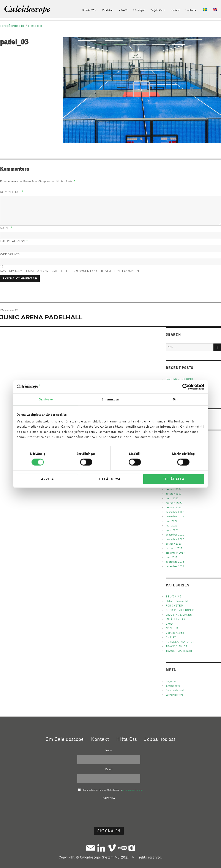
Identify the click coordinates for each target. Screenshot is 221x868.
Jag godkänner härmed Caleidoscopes (113, 790)
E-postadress (14, 241)
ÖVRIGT (171, 637)
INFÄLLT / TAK (176, 619)
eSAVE (123, 10)
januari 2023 (174, 507)
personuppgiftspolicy (133, 790)
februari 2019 (174, 548)
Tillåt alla (174, 479)
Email (109, 769)
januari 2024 (174, 489)
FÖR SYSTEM (175, 606)
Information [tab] (110, 399)
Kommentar (12, 192)
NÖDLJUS (172, 628)
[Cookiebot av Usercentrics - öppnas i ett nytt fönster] (185, 387)
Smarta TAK (90, 10)
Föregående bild (12, 26)
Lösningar (139, 10)
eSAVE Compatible (177, 601)
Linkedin (101, 848)
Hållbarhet (191, 10)
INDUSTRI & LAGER (179, 615)
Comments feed (175, 690)
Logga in (171, 681)
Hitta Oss (126, 739)
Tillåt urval (110, 479)
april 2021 (172, 530)
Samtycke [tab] (46, 399)
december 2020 (175, 535)
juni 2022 (172, 521)
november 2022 (175, 516)
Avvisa (47, 479)
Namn (6, 228)
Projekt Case (158, 10)
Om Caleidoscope (65, 739)
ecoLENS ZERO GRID (179, 379)
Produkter (108, 10)
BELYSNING (174, 596)
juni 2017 (172, 557)
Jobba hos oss (160, 739)
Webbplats (10, 254)
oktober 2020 (174, 544)
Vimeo (112, 848)
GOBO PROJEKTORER (180, 610)
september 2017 (175, 553)
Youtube (122, 848)
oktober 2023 (174, 494)
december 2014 (175, 566)
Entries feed (173, 686)
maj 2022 (171, 525)
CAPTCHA (109, 798)
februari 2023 (174, 503)
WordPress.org (174, 695)
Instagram (132, 848)
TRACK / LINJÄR (177, 646)
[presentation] (109, 811)
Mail (91, 848)
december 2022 (175, 512)
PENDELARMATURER (180, 642)
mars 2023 (172, 498)
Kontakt (175, 10)
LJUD (169, 624)
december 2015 (175, 562)
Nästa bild (35, 26)
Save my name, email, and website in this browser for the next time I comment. (71, 271)
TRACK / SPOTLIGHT (179, 651)
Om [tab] (175, 399)
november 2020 (175, 539)
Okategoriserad (175, 633)
